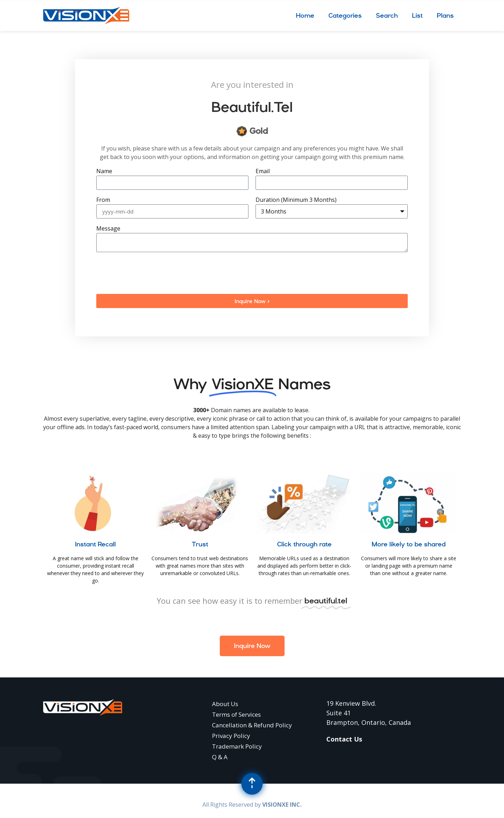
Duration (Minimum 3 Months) (296, 200)
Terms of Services (236, 714)
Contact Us (344, 739)
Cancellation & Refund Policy (252, 725)
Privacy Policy (231, 736)
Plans (445, 15)
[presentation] (150, 273)
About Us (225, 704)
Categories (345, 15)
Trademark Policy (237, 746)
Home (305, 15)
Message (108, 229)
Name (104, 172)
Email (263, 172)
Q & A (220, 757)
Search (387, 15)
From (103, 200)
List (417, 15)
